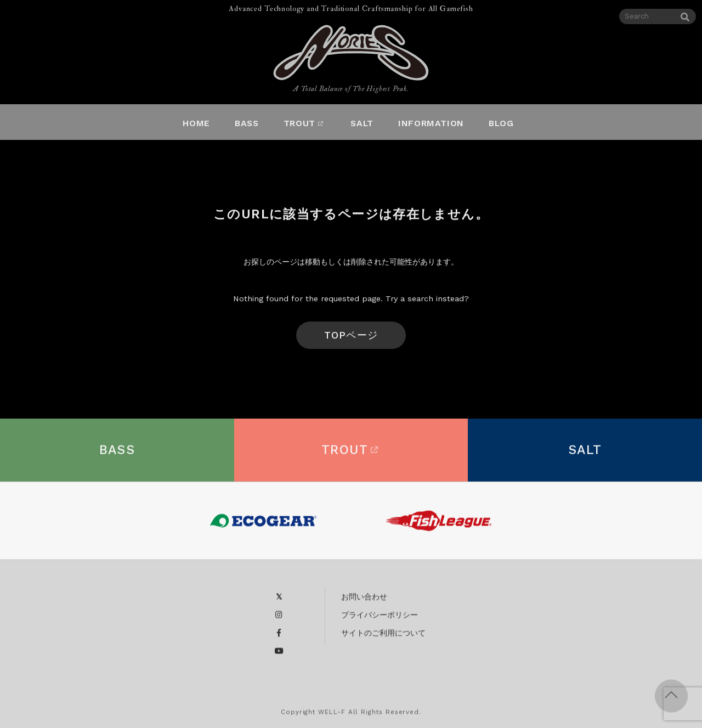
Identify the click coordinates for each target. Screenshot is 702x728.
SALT (585, 455)
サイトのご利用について (383, 637)
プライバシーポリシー (380, 619)
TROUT (351, 455)
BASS (117, 455)
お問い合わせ (364, 601)
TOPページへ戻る (351, 342)
